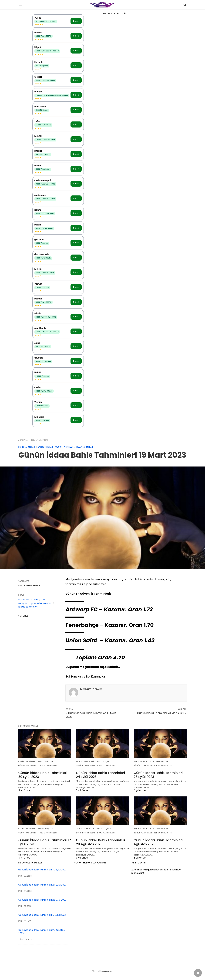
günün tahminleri (64, 447)
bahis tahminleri (27, 447)
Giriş (76, 21)
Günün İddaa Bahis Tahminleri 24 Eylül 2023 (100, 775)
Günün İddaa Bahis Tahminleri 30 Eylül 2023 (43, 775)
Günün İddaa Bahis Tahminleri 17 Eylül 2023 (44, 842)
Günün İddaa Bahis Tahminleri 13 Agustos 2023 (160, 842)
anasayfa (23, 440)
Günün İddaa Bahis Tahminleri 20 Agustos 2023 (100, 842)
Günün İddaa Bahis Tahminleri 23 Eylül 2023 (158, 775)
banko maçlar (45, 447)
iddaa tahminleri (40, 440)
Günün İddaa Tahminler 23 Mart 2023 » (162, 713)
